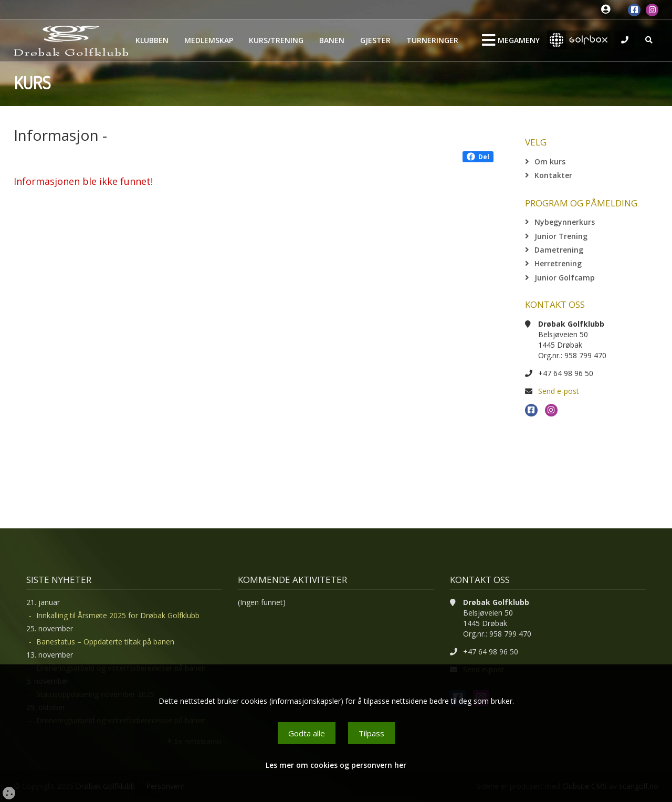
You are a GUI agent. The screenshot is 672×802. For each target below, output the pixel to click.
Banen (332, 40)
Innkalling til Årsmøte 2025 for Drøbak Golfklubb (118, 615)
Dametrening (559, 250)
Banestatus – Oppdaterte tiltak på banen (105, 642)
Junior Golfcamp (565, 278)
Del (478, 157)
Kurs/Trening (276, 40)
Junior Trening (561, 236)
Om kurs (550, 162)
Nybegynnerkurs (565, 222)
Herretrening (558, 263)
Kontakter (553, 175)
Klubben (152, 40)
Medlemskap (209, 40)
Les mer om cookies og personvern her (336, 765)
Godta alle (307, 733)
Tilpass (371, 733)
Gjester (375, 40)
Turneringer (432, 40)
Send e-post (559, 391)
